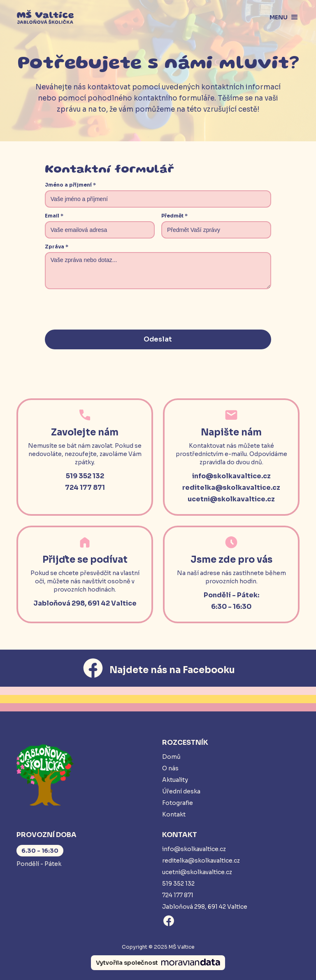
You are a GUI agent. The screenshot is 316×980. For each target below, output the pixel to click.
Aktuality (175, 780)
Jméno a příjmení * (70, 185)
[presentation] (107, 310)
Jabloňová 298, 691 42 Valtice (205, 907)
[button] (281, 17)
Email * (54, 216)
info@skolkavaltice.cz (194, 849)
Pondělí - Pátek (39, 864)
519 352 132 (178, 884)
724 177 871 (178, 895)
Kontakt (174, 814)
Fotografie (178, 803)
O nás (170, 768)
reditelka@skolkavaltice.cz (201, 861)
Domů (171, 757)
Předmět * (174, 216)
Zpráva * (57, 247)
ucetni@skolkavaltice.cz (197, 872)
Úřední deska (181, 791)
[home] (45, 18)
